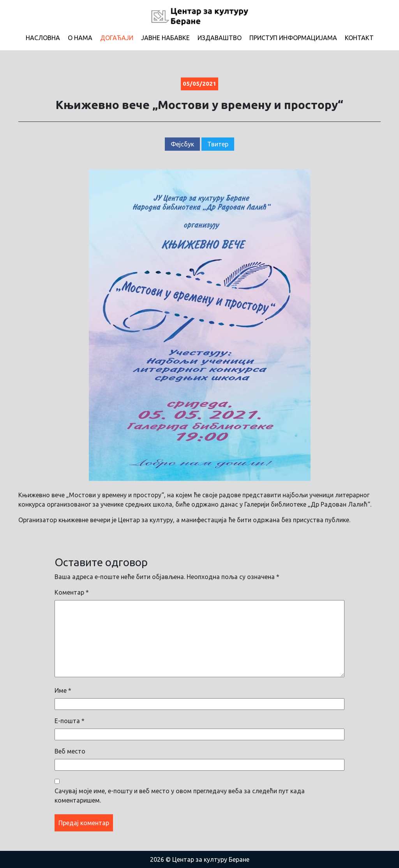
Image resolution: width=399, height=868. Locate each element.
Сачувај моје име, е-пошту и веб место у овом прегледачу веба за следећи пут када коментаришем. (180, 796)
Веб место (70, 751)
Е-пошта (70, 721)
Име (63, 690)
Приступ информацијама (293, 38)
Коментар (72, 592)
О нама (80, 38)
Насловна (43, 38)
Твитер (218, 144)
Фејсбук (182, 144)
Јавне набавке (165, 38)
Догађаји (117, 38)
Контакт (359, 38)
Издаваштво (220, 38)
